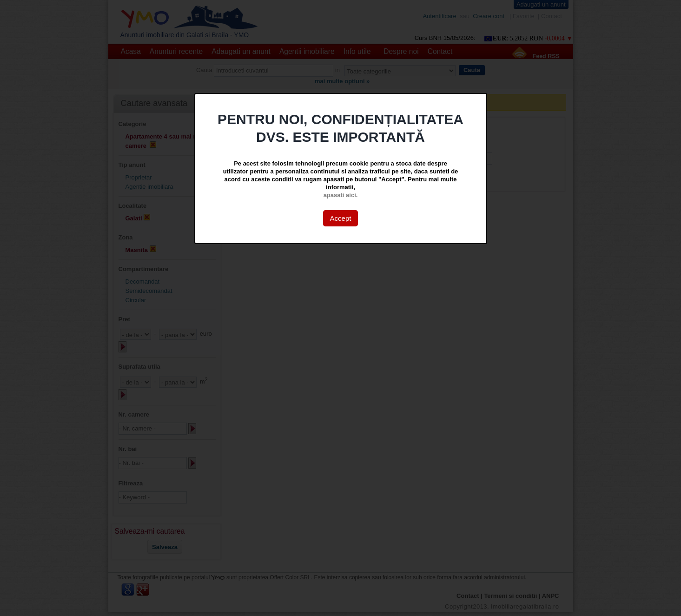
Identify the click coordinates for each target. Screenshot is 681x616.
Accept (341, 218)
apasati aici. (341, 195)
